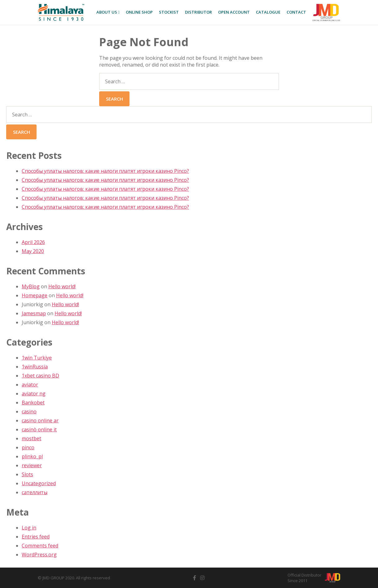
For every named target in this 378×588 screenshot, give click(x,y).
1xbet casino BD (40, 376)
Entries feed (36, 537)
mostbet (31, 438)
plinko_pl (32, 456)
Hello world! (62, 286)
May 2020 (33, 251)
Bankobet (33, 403)
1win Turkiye (37, 358)
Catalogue (268, 12)
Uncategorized (39, 483)
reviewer (32, 465)
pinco (28, 447)
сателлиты (35, 492)
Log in (29, 528)
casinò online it (39, 429)
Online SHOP (139, 12)
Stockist (169, 12)
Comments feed (40, 546)
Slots (27, 474)
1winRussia (35, 367)
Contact (296, 12)
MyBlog (31, 286)
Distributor (198, 12)
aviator (30, 385)
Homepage (35, 295)
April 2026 (33, 242)
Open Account (234, 12)
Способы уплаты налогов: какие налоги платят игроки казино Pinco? (105, 171)
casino (29, 412)
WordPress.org (39, 555)
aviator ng (34, 394)
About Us (108, 12)
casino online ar (40, 420)
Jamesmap (34, 313)
